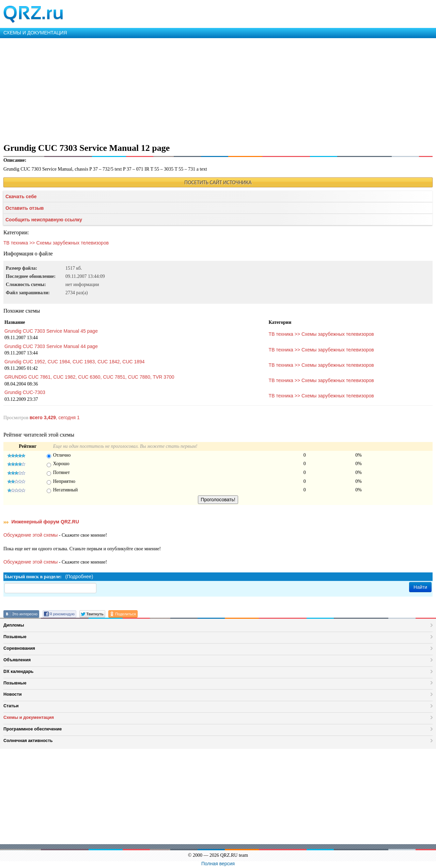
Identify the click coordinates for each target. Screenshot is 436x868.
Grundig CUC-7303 (25, 392)
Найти (420, 587)
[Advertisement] (204, 89)
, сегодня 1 (55, 417)
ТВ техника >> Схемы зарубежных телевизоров (56, 243)
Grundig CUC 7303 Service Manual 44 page (51, 346)
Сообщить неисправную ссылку (44, 220)
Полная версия (218, 864)
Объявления (17, 660)
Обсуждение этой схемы (30, 535)
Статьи (11, 706)
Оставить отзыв (25, 208)
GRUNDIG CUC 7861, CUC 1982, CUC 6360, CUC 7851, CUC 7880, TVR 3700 (89, 377)
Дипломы (14, 625)
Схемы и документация (29, 717)
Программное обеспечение (33, 729)
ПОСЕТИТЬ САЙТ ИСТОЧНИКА (218, 182)
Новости (13, 694)
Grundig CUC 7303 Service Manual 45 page (51, 331)
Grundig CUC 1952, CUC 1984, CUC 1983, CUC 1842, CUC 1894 (75, 362)
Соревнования (19, 648)
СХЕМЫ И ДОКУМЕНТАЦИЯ (35, 33)
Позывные (15, 637)
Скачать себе (21, 196)
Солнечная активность (28, 740)
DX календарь (18, 671)
